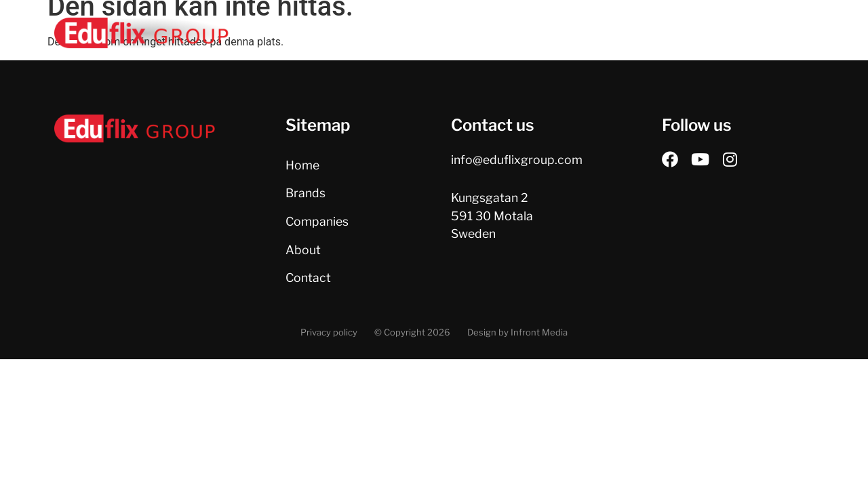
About (606, 34)
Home (385, 34)
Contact (674, 34)
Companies (529, 34)
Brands (450, 34)
